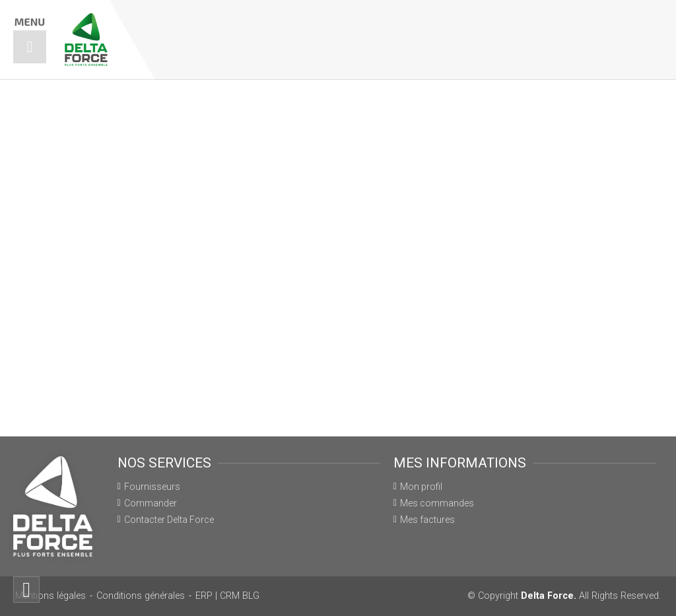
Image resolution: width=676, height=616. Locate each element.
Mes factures (427, 520)
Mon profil (421, 487)
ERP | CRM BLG (227, 596)
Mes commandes (437, 503)
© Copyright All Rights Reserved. (564, 596)
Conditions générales (141, 596)
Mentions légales (51, 596)
